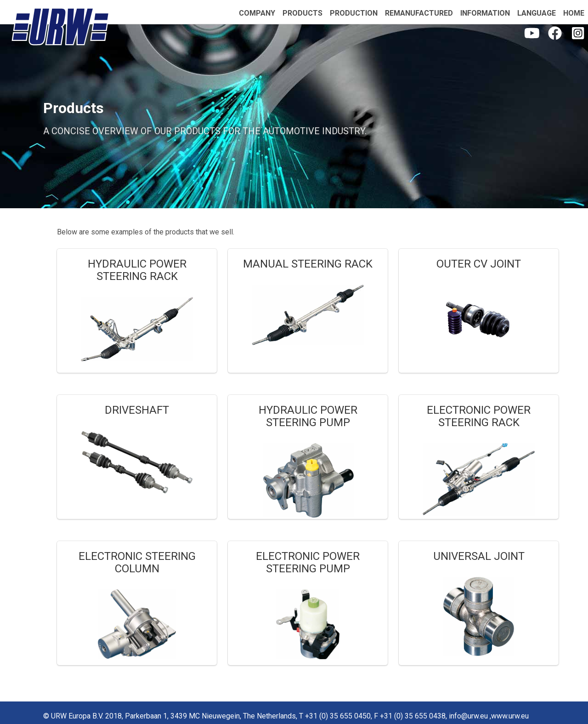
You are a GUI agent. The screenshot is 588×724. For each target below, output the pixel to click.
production (354, 13)
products (302, 13)
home (574, 13)
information (485, 13)
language (537, 13)
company (257, 13)
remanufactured (419, 13)
